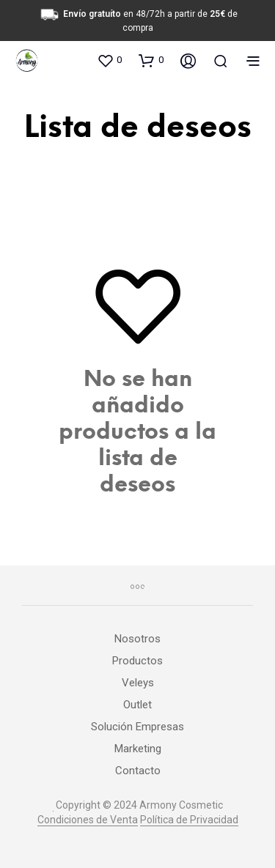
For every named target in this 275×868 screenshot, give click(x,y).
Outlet (137, 705)
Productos (137, 661)
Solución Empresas (137, 727)
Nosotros (137, 639)
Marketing (138, 749)
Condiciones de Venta (88, 820)
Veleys (138, 683)
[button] (109, 60)
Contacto (138, 771)
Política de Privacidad (189, 820)
